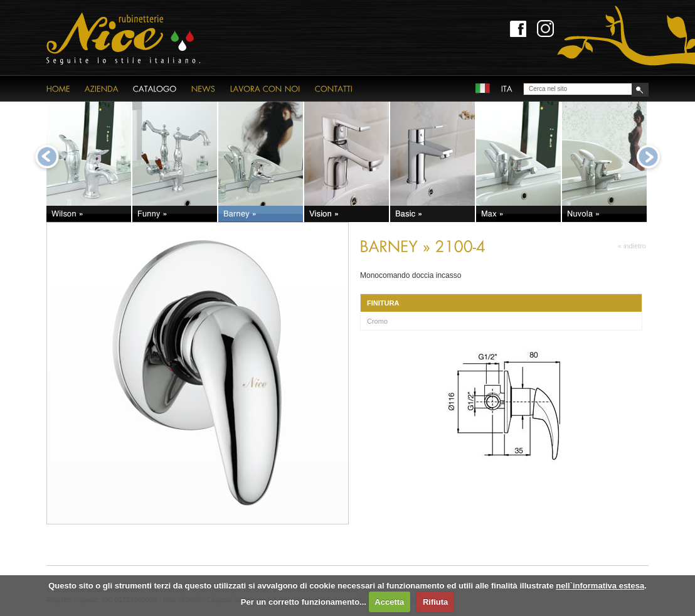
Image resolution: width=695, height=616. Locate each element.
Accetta (389, 602)
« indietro (632, 246)
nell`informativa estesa (600, 586)
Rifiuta (435, 602)
